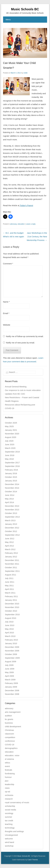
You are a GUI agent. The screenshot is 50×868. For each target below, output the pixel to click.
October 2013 (11, 513)
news (7, 788)
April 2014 (9, 502)
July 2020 (9, 441)
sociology (9, 813)
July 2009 (9, 665)
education (21, 224)
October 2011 (11, 567)
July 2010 (9, 622)
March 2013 (10, 520)
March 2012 (10, 549)
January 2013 (11, 524)
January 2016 (11, 473)
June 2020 (10, 444)
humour (8, 777)
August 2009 (11, 661)
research (9, 799)
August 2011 (11, 575)
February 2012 (11, 553)
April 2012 (9, 546)
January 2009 (11, 687)
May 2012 (9, 542)
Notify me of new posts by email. (20, 343)
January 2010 (11, 643)
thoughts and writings (14, 831)
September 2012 (12, 535)
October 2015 (11, 477)
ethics (8, 763)
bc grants (9, 719)
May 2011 (9, 586)
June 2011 (10, 582)
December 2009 (12, 647)
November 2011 (12, 564)
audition (8, 716)
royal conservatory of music (17, 802)
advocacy (13, 224)
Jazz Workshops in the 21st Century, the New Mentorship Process (37, 237)
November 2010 (12, 607)
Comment (8, 264)
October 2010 (11, 611)
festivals (9, 770)
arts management (13, 712)
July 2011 (9, 578)
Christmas (9, 730)
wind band (9, 842)
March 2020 (10, 448)
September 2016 (12, 466)
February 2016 (11, 470)
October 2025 (11, 423)
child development (13, 726)
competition (10, 737)
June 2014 (10, 495)
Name (6, 302)
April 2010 (9, 633)
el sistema (9, 759)
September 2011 (12, 571)
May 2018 (9, 459)
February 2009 (11, 683)
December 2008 (12, 690)
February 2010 (11, 640)
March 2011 (10, 593)
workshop (9, 846)
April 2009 (9, 676)
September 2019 (12, 452)
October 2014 (11, 491)
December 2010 (12, 604)
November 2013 (12, 510)
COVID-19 (10, 745)
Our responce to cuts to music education (23, 390)
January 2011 (11, 600)
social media (10, 810)
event (7, 766)
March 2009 (10, 680)
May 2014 (9, 499)
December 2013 (12, 506)
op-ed (7, 792)
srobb (25, 73)
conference (10, 741)
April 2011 (9, 589)
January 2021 (11, 430)
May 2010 (9, 629)
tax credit (9, 821)
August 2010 (11, 618)
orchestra (9, 795)
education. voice (12, 755)
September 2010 (12, 614)
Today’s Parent (26, 205)
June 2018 (10, 455)
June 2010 (10, 625)
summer (9, 817)
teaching (9, 824)
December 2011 (12, 560)
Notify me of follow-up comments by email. (25, 336)
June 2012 (10, 538)
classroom (9, 734)
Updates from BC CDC (15, 394)
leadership (10, 784)
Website (7, 325)
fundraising (10, 773)
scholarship (10, 806)
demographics (11, 748)
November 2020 (12, 434)
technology (10, 828)
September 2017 (12, 463)
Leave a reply (31, 224)
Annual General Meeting (16, 387)
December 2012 (12, 528)
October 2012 (11, 531)
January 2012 (11, 557)
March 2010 (10, 636)
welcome (9, 839)
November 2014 (12, 488)
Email (6, 313)
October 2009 (11, 654)
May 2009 (9, 672)
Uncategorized (11, 835)
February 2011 (11, 596)
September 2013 (12, 517)
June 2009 (10, 669)
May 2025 (9, 426)
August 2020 (11, 437)
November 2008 (12, 694)
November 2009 (12, 651)
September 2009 (12, 658)
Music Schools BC (25, 9)
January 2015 (11, 481)
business (9, 723)
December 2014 (12, 484)
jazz (7, 781)
